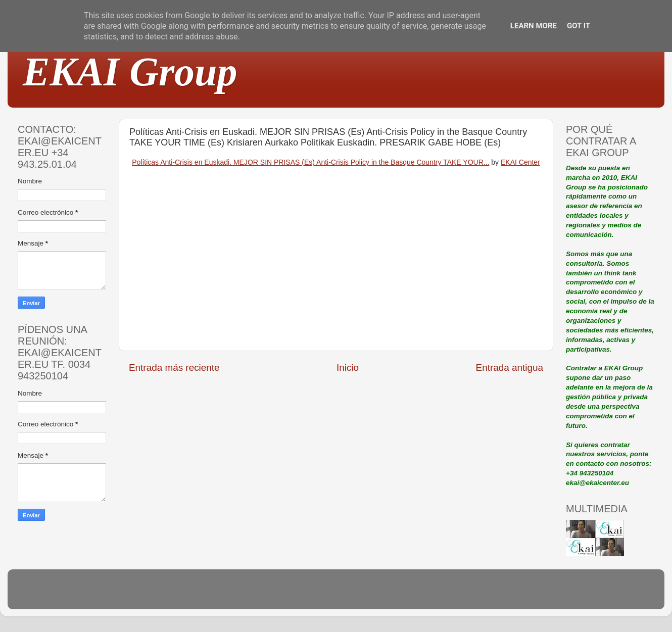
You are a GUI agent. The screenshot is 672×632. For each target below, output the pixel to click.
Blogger (402, 594)
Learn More (534, 26)
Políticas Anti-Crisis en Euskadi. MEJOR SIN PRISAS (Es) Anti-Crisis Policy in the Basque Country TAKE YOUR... (310, 162)
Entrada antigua (510, 368)
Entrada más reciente (174, 368)
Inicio (348, 368)
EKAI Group (130, 72)
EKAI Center (520, 162)
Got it (579, 26)
